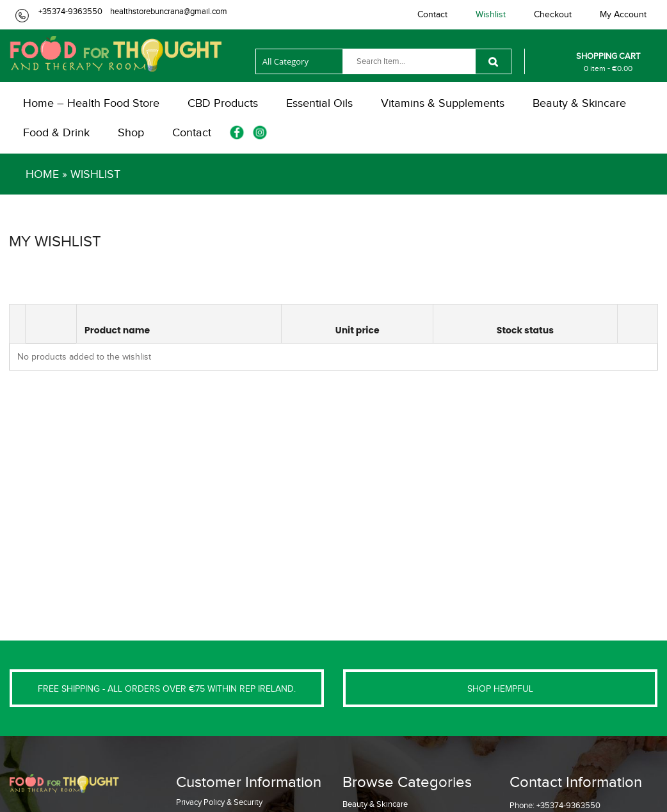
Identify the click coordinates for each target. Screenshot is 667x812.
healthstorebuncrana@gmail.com (169, 11)
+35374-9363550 (70, 11)
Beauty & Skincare (375, 804)
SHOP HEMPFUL (500, 689)
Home (42, 174)
